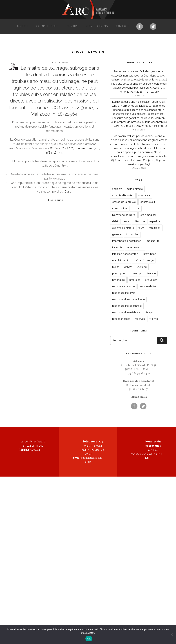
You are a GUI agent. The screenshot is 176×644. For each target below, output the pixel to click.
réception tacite (121, 319)
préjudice (135, 280)
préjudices (151, 280)
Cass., (68, 192)
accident (117, 189)
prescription (119, 273)
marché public (121, 260)
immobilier (132, 234)
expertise (155, 221)
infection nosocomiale (125, 254)
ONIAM (128, 267)
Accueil (23, 26)
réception (150, 312)
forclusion (155, 228)
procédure (118, 280)
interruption (150, 254)
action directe (135, 189)
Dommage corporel (124, 215)
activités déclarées (123, 195)
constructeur (148, 202)
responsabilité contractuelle (128, 299)
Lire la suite (56, 200)
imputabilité (153, 241)
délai (115, 221)
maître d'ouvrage (144, 260)
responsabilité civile (124, 293)
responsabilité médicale (126, 312)
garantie (117, 234)
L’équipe (72, 26)
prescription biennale (143, 273)
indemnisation (135, 247)
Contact (122, 26)
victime (154, 319)
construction (120, 208)
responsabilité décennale (127, 306)
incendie (117, 247)
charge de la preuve (124, 202)
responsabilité (148, 286)
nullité (116, 267)
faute (141, 228)
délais (126, 221)
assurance (144, 195)
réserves (140, 319)
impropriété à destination (127, 241)
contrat (136, 208)
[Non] (171, 634)
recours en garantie (123, 286)
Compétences (47, 26)
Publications (97, 26)
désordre (139, 221)
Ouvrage (142, 267)
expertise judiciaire (123, 228)
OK (89, 639)
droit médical (148, 215)
